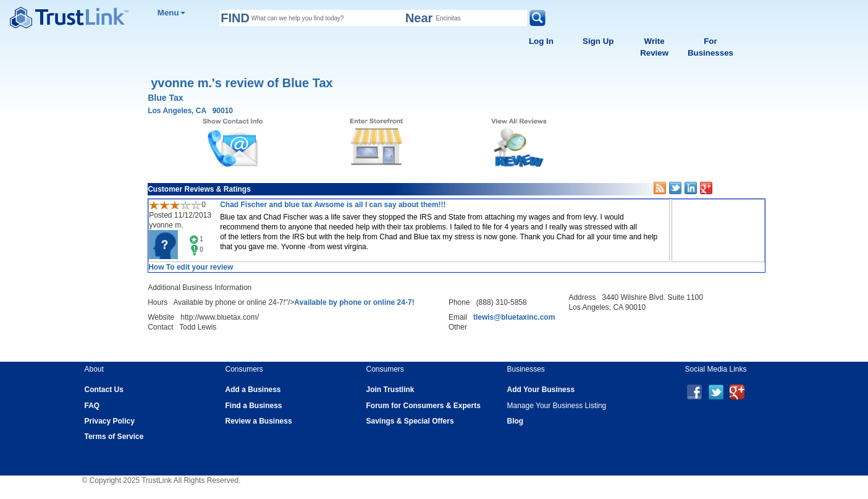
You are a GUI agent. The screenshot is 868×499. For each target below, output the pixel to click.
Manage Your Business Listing (557, 406)
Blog (516, 421)
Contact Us (104, 390)
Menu (171, 13)
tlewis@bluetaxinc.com (514, 317)
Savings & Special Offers (410, 421)
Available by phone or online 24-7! (354, 302)
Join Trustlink (390, 390)
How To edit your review (191, 267)
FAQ (92, 406)
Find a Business (254, 406)
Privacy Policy (110, 421)
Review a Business (259, 421)
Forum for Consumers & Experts (423, 406)
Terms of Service (114, 437)
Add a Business (253, 390)
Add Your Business (541, 390)
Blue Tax (165, 98)
